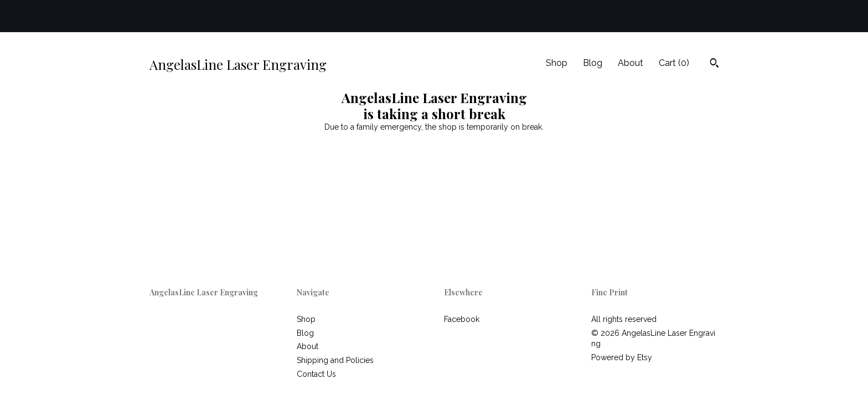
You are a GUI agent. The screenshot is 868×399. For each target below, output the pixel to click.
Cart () (674, 63)
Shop (557, 63)
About (631, 63)
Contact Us (316, 374)
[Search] (714, 64)
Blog (593, 63)
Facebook (462, 319)
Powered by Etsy (622, 357)
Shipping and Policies (335, 360)
